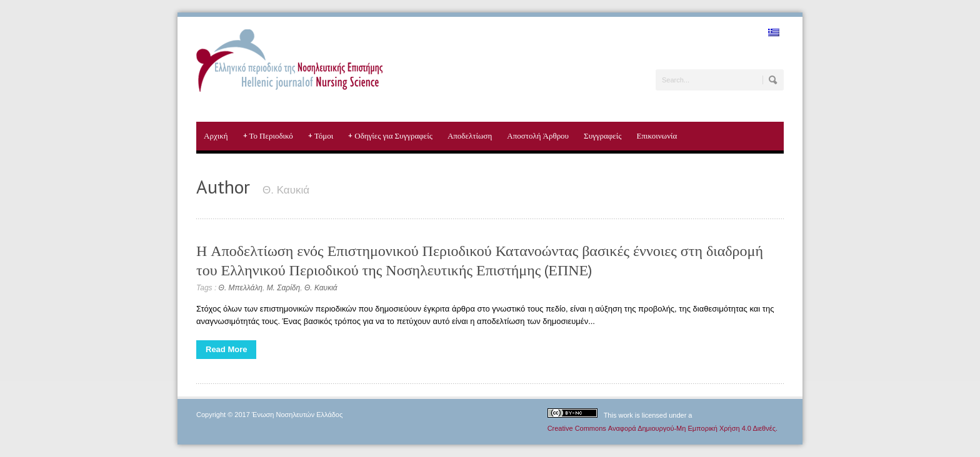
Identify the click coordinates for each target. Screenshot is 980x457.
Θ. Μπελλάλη (241, 288)
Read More (226, 349)
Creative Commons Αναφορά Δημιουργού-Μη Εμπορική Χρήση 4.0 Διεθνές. (662, 428)
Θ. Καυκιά (321, 288)
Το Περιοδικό (268, 136)
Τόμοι (321, 136)
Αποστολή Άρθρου (538, 136)
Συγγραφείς (602, 136)
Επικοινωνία (657, 136)
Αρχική (216, 136)
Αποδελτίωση (470, 136)
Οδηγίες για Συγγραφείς (390, 136)
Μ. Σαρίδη (284, 288)
